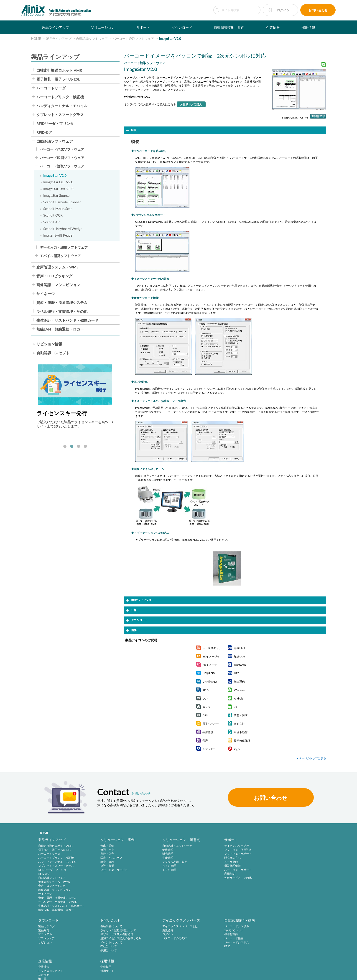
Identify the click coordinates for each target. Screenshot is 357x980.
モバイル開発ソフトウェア (60, 256)
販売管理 (164, 854)
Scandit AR (51, 222)
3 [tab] (79, 447)
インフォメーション (230, 951)
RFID (161, 946)
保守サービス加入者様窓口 (55, 934)
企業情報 (273, 27)
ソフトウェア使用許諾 (232, 850)
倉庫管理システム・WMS (57, 267)
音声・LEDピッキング (54, 276)
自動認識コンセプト (53, 353)
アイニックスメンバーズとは (116, 926)
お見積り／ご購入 (191, 104)
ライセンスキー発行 (230, 846)
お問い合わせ (318, 10)
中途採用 (284, 926)
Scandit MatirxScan (58, 209)
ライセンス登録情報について (56, 931)
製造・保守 (105, 854)
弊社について (46, 946)
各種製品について (49, 926)
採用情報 (308, 27)
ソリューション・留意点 (177, 840)
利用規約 (224, 874)
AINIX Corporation (315, 974)
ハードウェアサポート (232, 870)
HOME (44, 833)
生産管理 (164, 858)
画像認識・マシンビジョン (58, 285)
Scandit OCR (53, 215)
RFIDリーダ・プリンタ (55, 124)
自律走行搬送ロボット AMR (59, 70)
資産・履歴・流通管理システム (62, 303)
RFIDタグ (44, 132)
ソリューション (103, 27)
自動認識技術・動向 (229, 27)
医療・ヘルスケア (109, 858)
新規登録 (104, 931)
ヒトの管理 (165, 866)
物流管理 (164, 850)
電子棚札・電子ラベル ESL (58, 79)
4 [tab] (85, 447)
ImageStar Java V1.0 (58, 189)
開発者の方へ (226, 858)
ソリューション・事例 (115, 840)
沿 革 (222, 938)
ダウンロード (182, 27)
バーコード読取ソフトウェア (62, 166)
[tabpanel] (75, 396)
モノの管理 (165, 870)
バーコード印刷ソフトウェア (62, 158)
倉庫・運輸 (105, 846)
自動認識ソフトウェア (55, 141)
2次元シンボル (167, 931)
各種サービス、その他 (232, 878)
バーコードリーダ (51, 88)
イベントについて (49, 942)
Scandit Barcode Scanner (62, 202)
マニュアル (285, 854)
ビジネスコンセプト (230, 931)
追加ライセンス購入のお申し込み (59, 938)
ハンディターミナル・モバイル (62, 106)
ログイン (283, 10)
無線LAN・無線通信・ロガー (60, 329)
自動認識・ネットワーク (173, 846)
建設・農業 (105, 866)
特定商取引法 (68, 974)
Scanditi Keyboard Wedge (63, 229)
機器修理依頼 (226, 866)
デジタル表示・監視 (171, 862)
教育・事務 (105, 862)
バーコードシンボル (171, 926)
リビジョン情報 (49, 344)
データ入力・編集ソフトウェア (64, 247)
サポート (143, 27)
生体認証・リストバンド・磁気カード (67, 320)
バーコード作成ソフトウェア (62, 149)
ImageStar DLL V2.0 (58, 182)
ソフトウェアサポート (232, 854)
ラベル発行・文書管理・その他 (62, 311)
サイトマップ (144, 974)
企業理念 (224, 926)
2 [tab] (72, 447)
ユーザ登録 (225, 862)
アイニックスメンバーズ (117, 920)
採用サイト (285, 931)
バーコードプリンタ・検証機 (60, 97)
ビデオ (222, 954)
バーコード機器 (168, 938)
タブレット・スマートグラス (60, 115)
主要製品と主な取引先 (232, 946)
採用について (46, 951)
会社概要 (224, 934)
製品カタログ (286, 846)
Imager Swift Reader (59, 235)
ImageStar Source (56, 196)
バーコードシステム (171, 942)
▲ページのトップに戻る (311, 758)
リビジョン (285, 862)
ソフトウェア (286, 858)
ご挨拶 (222, 942)
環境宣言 (87, 974)
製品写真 (284, 850)
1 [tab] (65, 447)
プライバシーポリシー (42, 974)
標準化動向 (165, 934)
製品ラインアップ (56, 27)
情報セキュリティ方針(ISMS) (114, 974)
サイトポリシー (14, 974)
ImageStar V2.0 (55, 176)
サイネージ (46, 294)
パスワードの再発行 (111, 938)
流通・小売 (105, 850)
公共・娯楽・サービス (112, 870)
